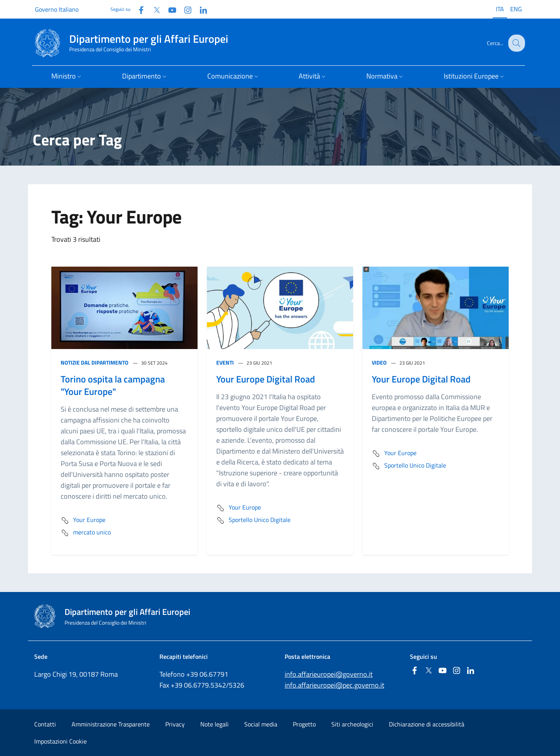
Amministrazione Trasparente (111, 724)
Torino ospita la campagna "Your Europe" (113, 385)
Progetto (304, 724)
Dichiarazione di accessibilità (427, 724)
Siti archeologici (352, 724)
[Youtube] (169, 9)
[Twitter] (154, 9)
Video (379, 362)
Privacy (175, 724)
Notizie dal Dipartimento (94, 362)
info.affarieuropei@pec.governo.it (334, 685)
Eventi (225, 362)
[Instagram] (185, 9)
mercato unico (86, 533)
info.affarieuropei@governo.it (329, 674)
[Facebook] (138, 9)
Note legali (214, 724)
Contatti (45, 724)
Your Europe (83, 520)
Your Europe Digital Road (266, 379)
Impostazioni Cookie (60, 741)
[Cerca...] (516, 43)
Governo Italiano (57, 9)
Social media (261, 724)
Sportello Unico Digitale (253, 520)
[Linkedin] (200, 9)
